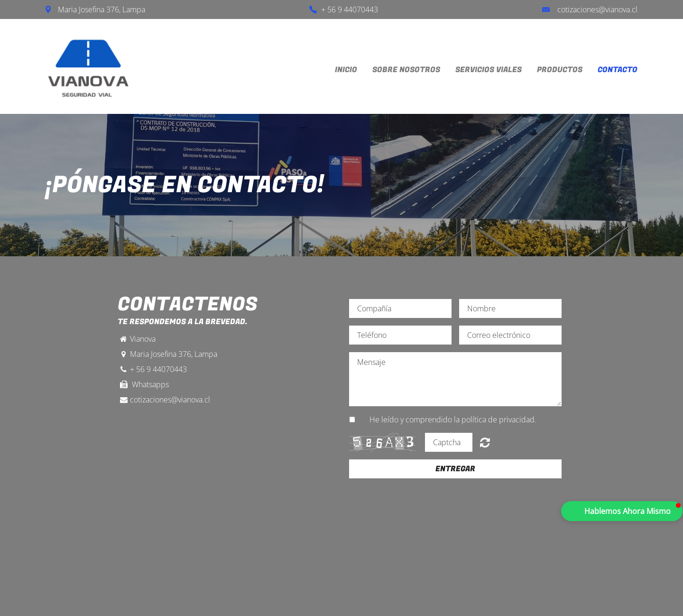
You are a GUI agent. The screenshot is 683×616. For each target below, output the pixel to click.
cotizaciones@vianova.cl (597, 9)
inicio (346, 70)
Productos (560, 70)
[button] (622, 511)
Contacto (618, 70)
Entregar (455, 469)
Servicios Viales (489, 70)
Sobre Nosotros (406, 70)
